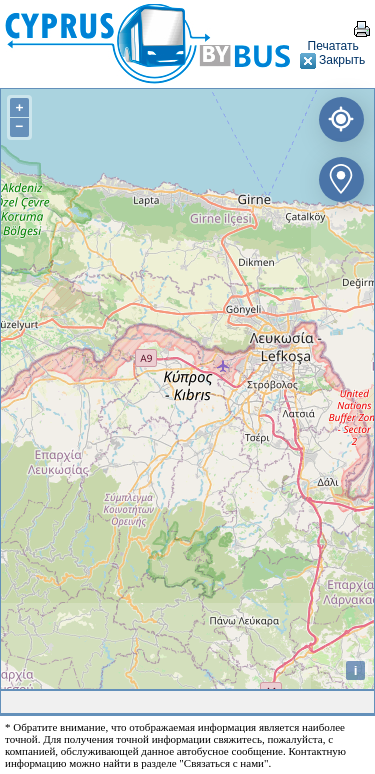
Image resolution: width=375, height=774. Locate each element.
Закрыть (333, 60)
